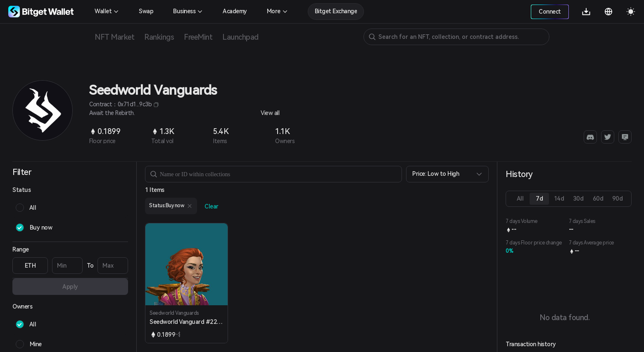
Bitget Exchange (336, 11)
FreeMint (198, 37)
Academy (235, 11)
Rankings (159, 37)
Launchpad (240, 37)
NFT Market (114, 37)
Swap (146, 11)
